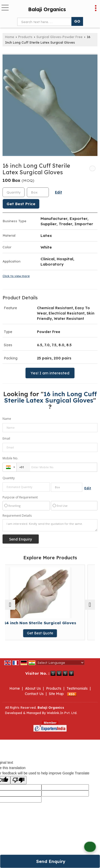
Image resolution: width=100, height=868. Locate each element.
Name (7, 419)
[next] (90, 605)
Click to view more (16, 276)
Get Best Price (21, 204)
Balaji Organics (47, 9)
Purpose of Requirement (20, 497)
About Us (33, 688)
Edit (58, 192)
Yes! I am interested (50, 373)
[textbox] (45, 22)
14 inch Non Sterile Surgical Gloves (50, 623)
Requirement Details (17, 516)
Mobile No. (10, 458)
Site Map (56, 694)
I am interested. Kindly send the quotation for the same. (50, 525)
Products (25, 37)
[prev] (10, 605)
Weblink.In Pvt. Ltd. (62, 713)
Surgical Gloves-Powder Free (59, 37)
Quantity (9, 478)
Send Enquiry (51, 861)
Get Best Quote (50, 633)
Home (10, 37)
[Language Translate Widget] (60, 663)
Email (6, 438)
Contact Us (34, 694)
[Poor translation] (18, 780)
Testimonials (77, 688)
